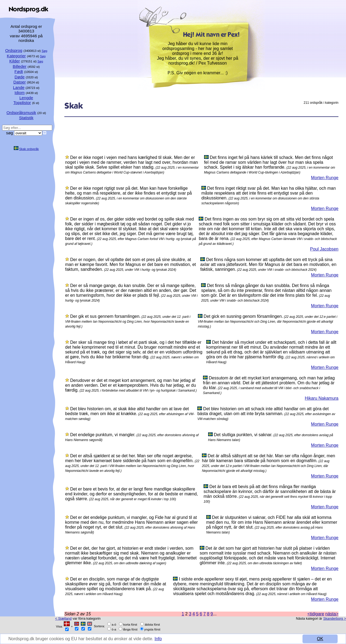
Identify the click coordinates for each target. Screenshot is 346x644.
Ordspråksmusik (21, 113)
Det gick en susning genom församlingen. (243, 316)
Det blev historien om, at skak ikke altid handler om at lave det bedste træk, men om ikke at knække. (127, 411)
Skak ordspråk (29, 149)
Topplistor (22, 103)
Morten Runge (325, 178)
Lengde (26, 98)
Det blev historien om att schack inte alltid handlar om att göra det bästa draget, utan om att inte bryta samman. (263, 411)
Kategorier (16, 56)
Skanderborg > (335, 618)
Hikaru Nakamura (322, 398)
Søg (44, 51)
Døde (20, 77)
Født (19, 71)
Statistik (26, 118)
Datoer (20, 82)
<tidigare (316, 614)
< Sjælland (63, 618)
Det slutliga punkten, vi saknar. (243, 435)
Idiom (20, 93)
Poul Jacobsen (324, 249)
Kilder (15, 61)
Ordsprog (14, 50)
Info (158, 639)
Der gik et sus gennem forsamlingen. (105, 316)
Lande (19, 87)
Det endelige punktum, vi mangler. (103, 435)
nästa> (332, 614)
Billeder (20, 66)
